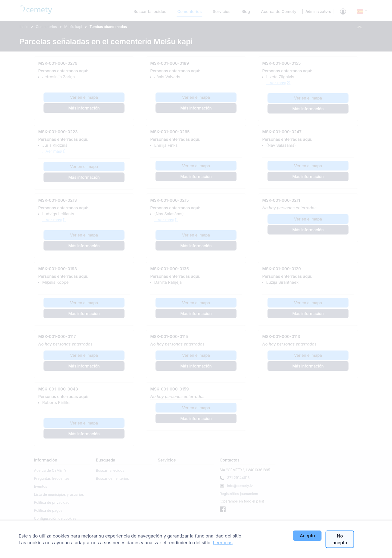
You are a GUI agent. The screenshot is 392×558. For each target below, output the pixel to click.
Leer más (223, 543)
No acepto (340, 539)
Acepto (307, 536)
